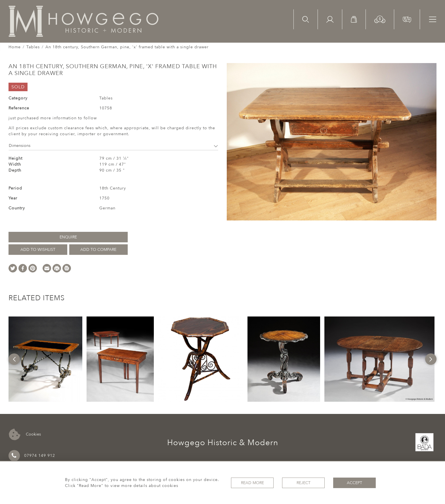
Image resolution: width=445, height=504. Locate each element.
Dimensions (113, 146)
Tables (33, 47)
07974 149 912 (32, 456)
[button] (380, 19)
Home (15, 47)
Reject (304, 483)
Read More (252, 483)
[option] (45, 359)
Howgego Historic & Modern (223, 443)
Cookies (25, 435)
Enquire (68, 237)
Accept (354, 483)
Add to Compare (98, 250)
